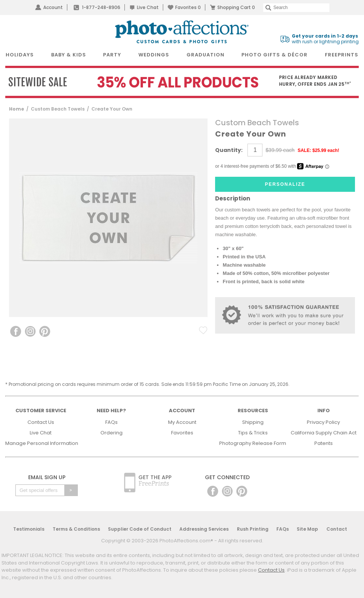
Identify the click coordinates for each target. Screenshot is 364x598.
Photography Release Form (253, 443)
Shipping (253, 422)
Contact (337, 529)
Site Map (307, 529)
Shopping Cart (236, 7)
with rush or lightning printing (325, 39)
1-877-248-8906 (101, 7)
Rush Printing (253, 529)
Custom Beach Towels (58, 109)
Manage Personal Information (42, 443)
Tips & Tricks (253, 433)
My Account (182, 422)
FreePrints (342, 55)
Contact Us (41, 422)
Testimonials (29, 529)
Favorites (188, 7)
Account (53, 7)
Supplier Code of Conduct (140, 529)
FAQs (111, 422)
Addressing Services (204, 529)
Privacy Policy (323, 422)
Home (17, 109)
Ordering (111, 433)
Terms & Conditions (76, 529)
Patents (324, 443)
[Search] (296, 8)
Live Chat (148, 7)
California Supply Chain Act (324, 433)
